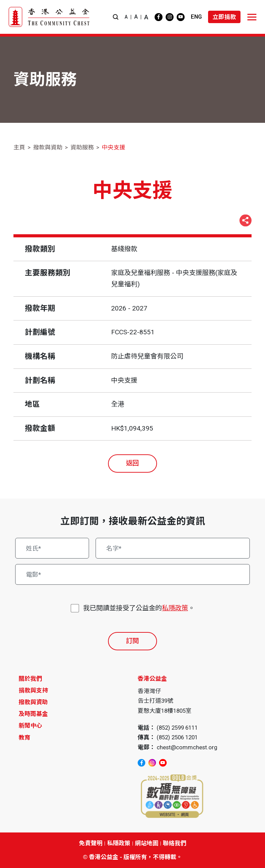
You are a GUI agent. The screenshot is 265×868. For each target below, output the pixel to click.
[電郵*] (133, 574)
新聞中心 (30, 726)
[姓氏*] (52, 548)
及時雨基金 (33, 714)
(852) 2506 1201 (177, 737)
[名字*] (173, 548)
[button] (116, 17)
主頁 (19, 147)
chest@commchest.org (187, 747)
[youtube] (181, 17)
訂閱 (132, 641)
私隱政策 (175, 608)
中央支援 (114, 147)
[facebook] (159, 17)
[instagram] (170, 17)
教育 (24, 738)
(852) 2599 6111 (177, 728)
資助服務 (82, 147)
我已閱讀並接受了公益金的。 (139, 608)
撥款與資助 (48, 147)
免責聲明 (91, 843)
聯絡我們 (175, 843)
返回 (132, 463)
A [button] (126, 17)
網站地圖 (147, 843)
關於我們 (30, 679)
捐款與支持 (33, 690)
